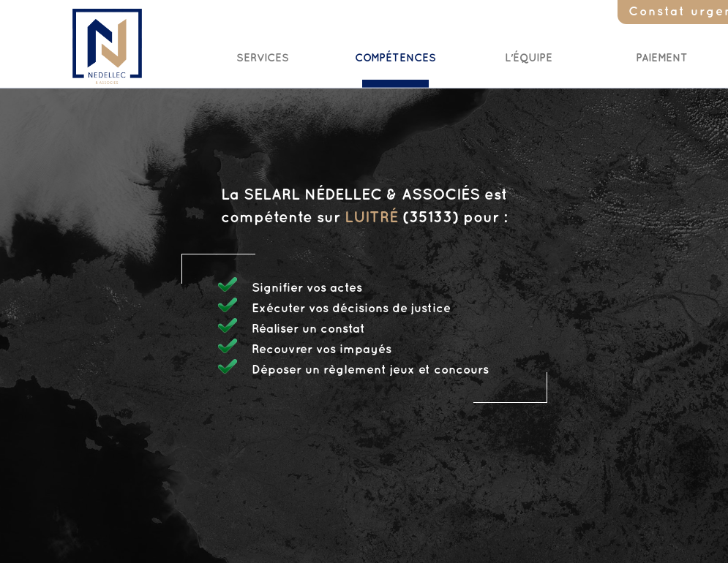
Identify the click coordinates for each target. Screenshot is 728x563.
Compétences (395, 58)
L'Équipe (529, 58)
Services (263, 58)
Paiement (662, 58)
